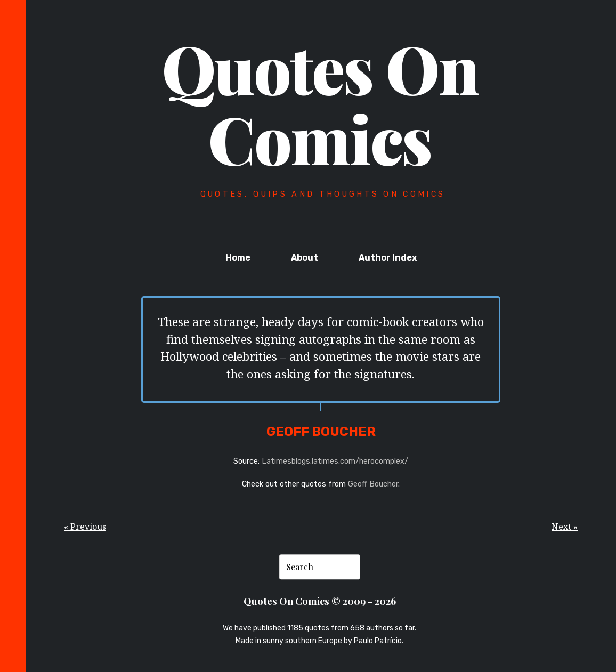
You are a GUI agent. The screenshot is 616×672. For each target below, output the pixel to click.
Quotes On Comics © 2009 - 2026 (320, 601)
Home (238, 258)
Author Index (388, 258)
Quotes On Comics (320, 103)
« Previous (85, 527)
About (305, 258)
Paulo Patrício (378, 641)
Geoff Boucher (373, 484)
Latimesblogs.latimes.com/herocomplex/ (335, 461)
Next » (565, 527)
